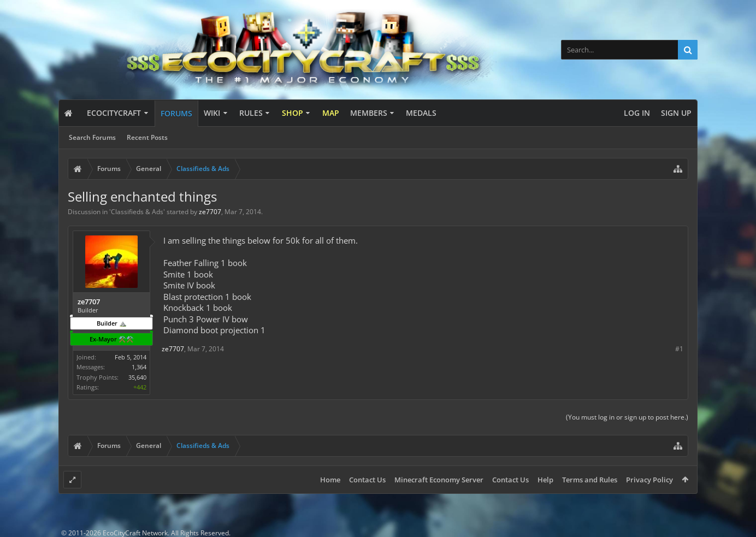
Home (330, 480)
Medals (421, 113)
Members (369, 113)
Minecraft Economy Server (439, 480)
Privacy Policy (649, 480)
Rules (251, 113)
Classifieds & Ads (137, 212)
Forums (176, 113)
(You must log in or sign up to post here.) (627, 417)
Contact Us (367, 480)
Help (545, 480)
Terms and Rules (590, 480)
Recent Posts (147, 137)
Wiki (212, 113)
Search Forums (92, 137)
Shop (293, 113)
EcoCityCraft (114, 113)
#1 (679, 349)
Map (331, 113)
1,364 (139, 367)
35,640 (137, 377)
